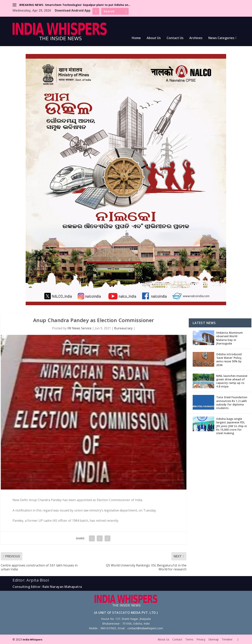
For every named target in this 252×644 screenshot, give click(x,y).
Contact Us (175, 38)
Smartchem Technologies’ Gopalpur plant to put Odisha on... (88, 5)
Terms (189, 639)
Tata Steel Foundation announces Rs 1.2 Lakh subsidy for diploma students (232, 403)
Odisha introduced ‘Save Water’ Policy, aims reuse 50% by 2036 (229, 360)
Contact (177, 639)
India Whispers (33, 639)
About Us (154, 38)
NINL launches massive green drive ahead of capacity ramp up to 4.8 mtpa (232, 381)
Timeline (227, 639)
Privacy (201, 639)
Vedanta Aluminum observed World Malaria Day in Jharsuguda (229, 338)
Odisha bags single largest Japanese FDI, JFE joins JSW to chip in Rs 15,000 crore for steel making (232, 426)
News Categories (221, 38)
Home (136, 38)
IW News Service (79, 328)
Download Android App (73, 10)
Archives (196, 38)
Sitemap (214, 639)
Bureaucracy (123, 328)
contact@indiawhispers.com (145, 628)
